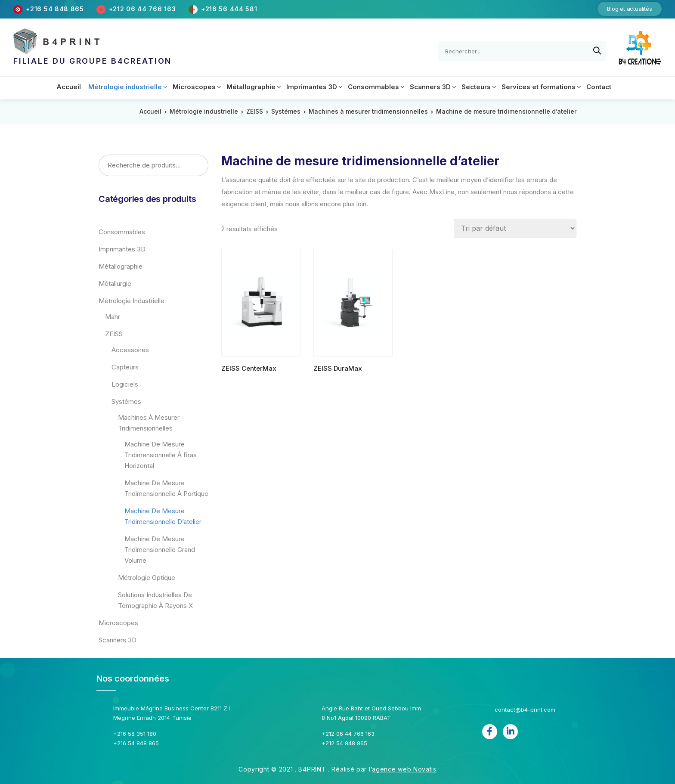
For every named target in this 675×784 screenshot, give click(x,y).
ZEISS (255, 111)
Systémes (286, 111)
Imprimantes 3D (122, 249)
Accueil (150, 111)
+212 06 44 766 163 (143, 9)
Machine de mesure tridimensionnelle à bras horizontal (161, 455)
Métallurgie (115, 284)
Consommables (122, 232)
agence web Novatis (404, 769)
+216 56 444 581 (229, 9)
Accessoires (130, 350)
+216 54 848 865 (55, 9)
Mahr (113, 317)
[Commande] (515, 228)
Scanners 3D (118, 640)
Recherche (199, 166)
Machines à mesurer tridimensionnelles (368, 111)
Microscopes (118, 623)
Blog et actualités (629, 9)
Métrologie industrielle (204, 111)
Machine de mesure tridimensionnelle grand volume (160, 550)
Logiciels (125, 384)
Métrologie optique (147, 578)
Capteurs (125, 367)
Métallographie (121, 266)
